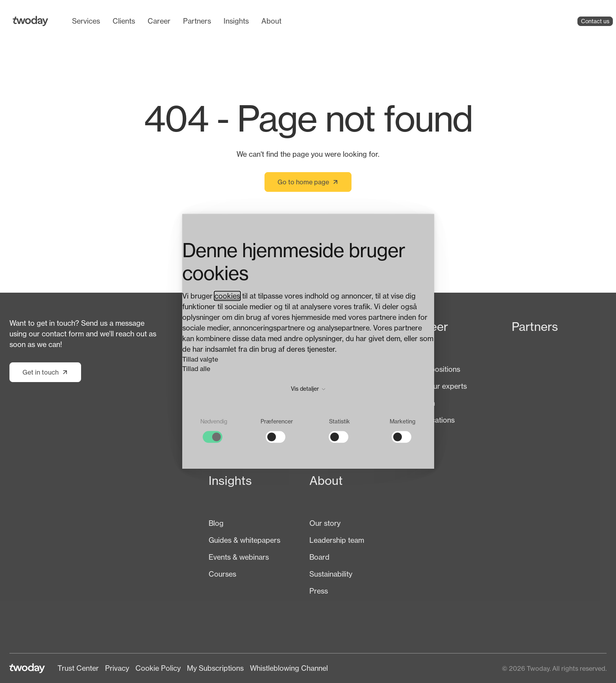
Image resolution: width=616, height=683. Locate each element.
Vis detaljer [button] (308, 389)
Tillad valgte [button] (200, 360)
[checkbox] (214, 431)
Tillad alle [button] (196, 369)
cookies (227, 296)
